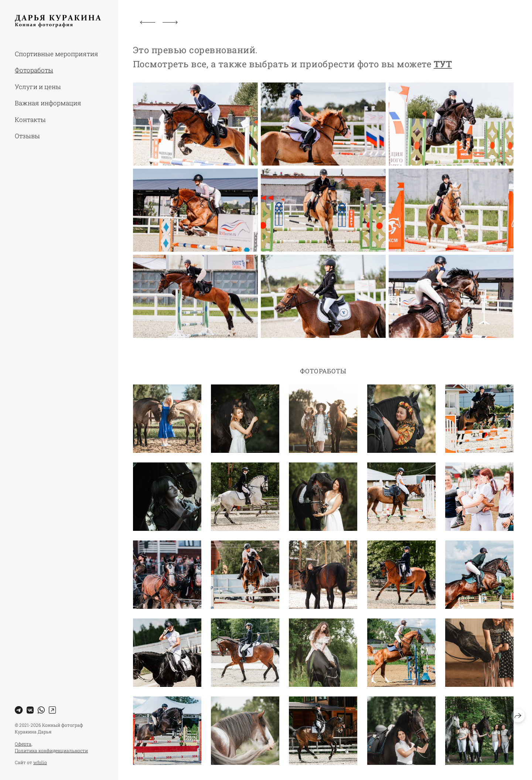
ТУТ (443, 64)
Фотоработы (34, 70)
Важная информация (48, 103)
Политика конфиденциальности (51, 750)
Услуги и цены (38, 87)
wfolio (40, 762)
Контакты (30, 120)
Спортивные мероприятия (57, 54)
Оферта (23, 744)
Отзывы (27, 136)
